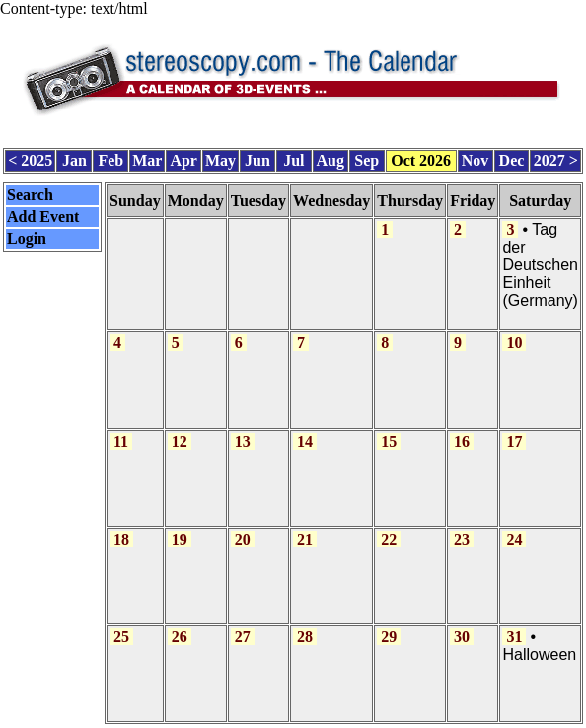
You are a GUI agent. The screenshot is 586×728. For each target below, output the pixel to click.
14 (305, 441)
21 (305, 539)
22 (389, 539)
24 (514, 539)
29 (389, 637)
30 (462, 637)
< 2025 (30, 160)
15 (389, 441)
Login (27, 238)
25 (121, 637)
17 (514, 441)
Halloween (539, 655)
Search (30, 195)
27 (243, 637)
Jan (74, 160)
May (220, 160)
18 (121, 539)
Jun (257, 160)
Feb (110, 160)
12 (180, 441)
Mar (147, 160)
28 (305, 637)
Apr (183, 160)
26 (180, 637)
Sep (366, 160)
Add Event (43, 217)
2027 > (556, 160)
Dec (512, 160)
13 (243, 441)
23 (462, 539)
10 (514, 343)
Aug (330, 160)
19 (180, 539)
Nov (476, 160)
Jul (293, 160)
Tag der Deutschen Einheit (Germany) (540, 265)
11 (121, 441)
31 (514, 637)
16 (462, 441)
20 (243, 539)
